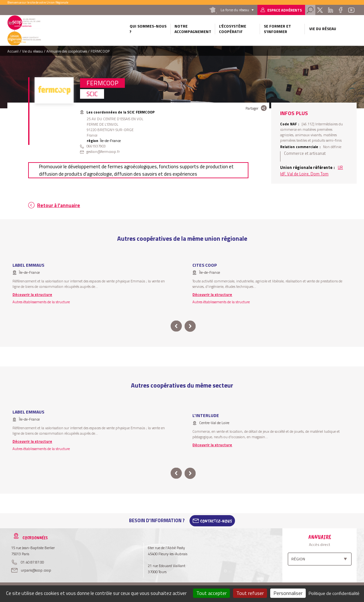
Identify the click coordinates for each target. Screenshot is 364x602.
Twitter (320, 10)
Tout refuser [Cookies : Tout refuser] (250, 593)
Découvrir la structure (32, 294)
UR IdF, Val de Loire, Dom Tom (311, 171)
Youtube (352, 10)
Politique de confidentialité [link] (334, 593)
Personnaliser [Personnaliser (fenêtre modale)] (288, 593)
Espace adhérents (285, 10)
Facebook (341, 10)
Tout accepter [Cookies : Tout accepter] (211, 593)
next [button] (190, 326)
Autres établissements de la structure (41, 302)
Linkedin (330, 10)
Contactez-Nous (216, 521)
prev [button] (176, 326)
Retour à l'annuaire (59, 205)
